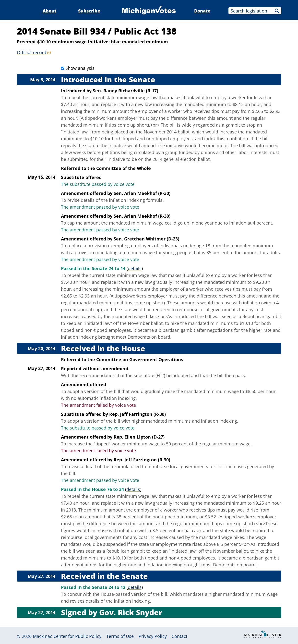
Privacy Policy (153, 636)
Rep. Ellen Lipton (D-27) (139, 437)
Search (277, 11)
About (49, 11)
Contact (179, 636)
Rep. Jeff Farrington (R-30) (137, 414)
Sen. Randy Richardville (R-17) (125, 91)
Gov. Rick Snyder (131, 612)
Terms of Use (120, 636)
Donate (202, 11)
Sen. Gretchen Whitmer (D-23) (146, 239)
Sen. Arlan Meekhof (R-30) (142, 193)
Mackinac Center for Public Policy (67, 636)
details (135, 268)
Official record (32, 52)
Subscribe (89, 11)
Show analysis (80, 68)
